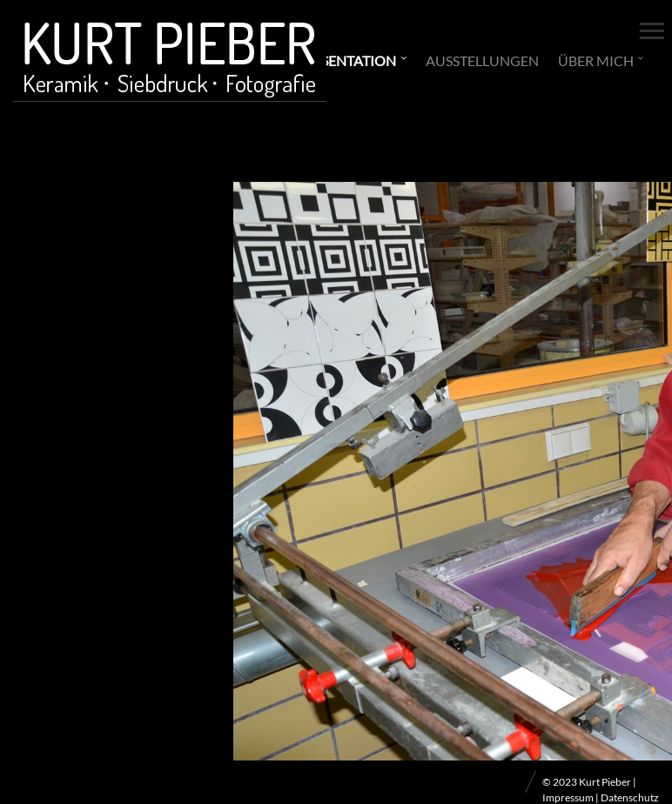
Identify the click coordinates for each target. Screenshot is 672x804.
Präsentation (345, 60)
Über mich (596, 60)
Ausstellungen (482, 60)
